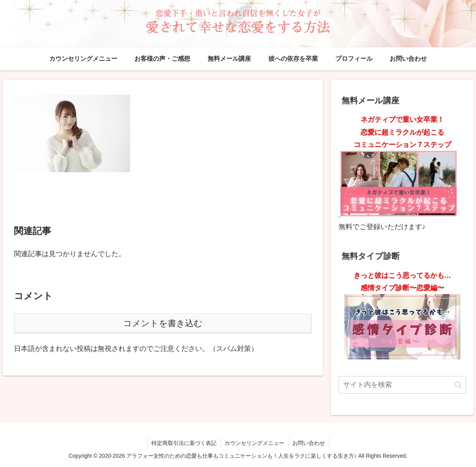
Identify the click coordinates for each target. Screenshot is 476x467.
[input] (402, 385)
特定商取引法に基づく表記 (184, 443)
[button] (458, 385)
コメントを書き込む (163, 323)
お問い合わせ (309, 443)
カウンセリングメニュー (254, 443)
